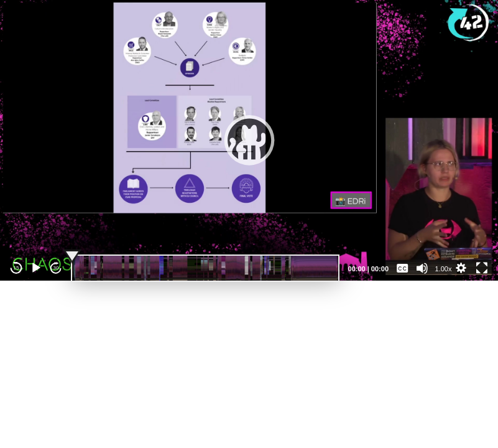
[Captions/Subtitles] (402, 268)
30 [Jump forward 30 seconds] (56, 268)
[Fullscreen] (482, 268)
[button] (249, 140)
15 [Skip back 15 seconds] (16, 268)
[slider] (205, 268)
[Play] (36, 268)
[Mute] (422, 268)
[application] (249, 140)
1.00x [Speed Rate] (444, 269)
